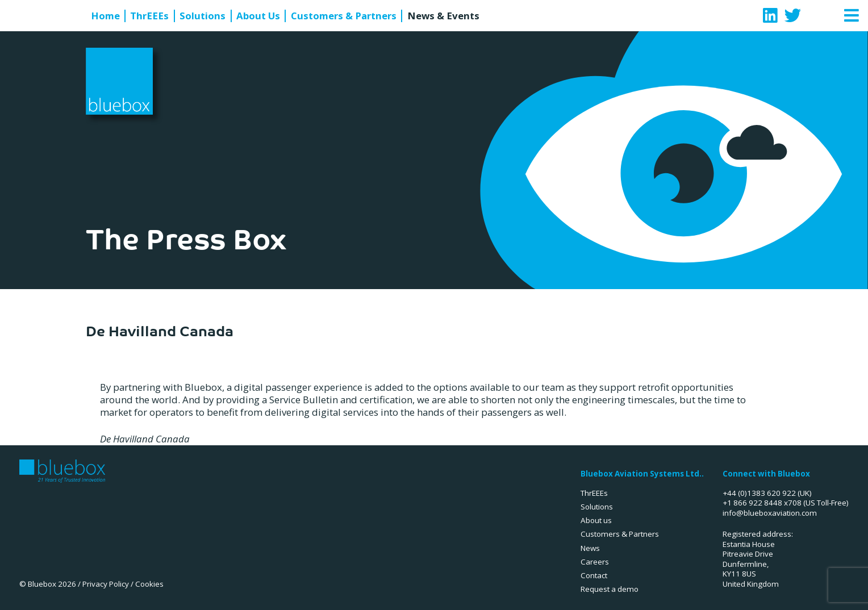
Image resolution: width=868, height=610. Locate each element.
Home (105, 16)
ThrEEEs (149, 16)
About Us (258, 16)
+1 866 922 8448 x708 (762, 503)
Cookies (149, 584)
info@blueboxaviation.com (770, 513)
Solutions (203, 16)
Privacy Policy (106, 584)
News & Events (443, 16)
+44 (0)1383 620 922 (759, 493)
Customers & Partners (344, 16)
